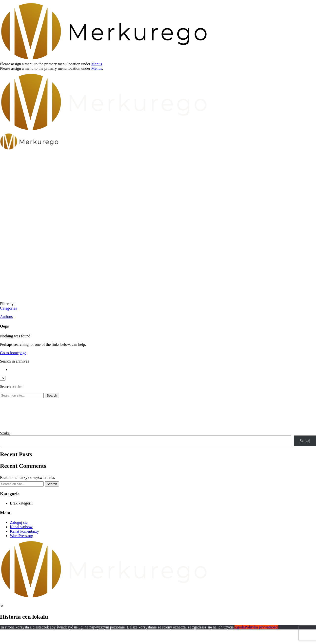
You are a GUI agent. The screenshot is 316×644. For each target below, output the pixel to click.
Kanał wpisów (21, 527)
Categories (8, 308)
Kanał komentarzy (24, 531)
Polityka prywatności (261, 627)
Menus (97, 64)
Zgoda (240, 627)
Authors (6, 317)
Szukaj (5, 433)
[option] (163, 370)
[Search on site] (22, 395)
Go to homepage (13, 353)
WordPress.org (21, 536)
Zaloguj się (19, 522)
